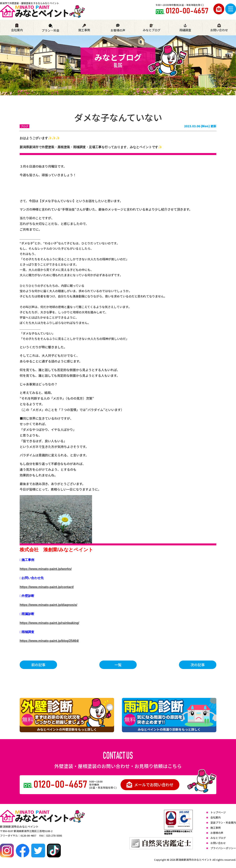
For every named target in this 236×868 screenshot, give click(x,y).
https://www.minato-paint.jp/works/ (46, 569)
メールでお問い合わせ (150, 785)
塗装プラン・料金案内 (223, 823)
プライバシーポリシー (223, 848)
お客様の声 (118, 28)
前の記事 (38, 665)
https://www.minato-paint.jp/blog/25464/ (49, 641)
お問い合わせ (219, 28)
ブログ (24, 126)
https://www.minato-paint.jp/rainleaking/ (49, 623)
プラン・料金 (51, 28)
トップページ (218, 812)
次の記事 (198, 665)
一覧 (118, 665)
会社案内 (17, 28)
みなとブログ (152, 28)
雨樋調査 (185, 28)
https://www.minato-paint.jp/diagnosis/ (48, 605)
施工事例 (84, 28)
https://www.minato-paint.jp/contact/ (47, 587)
